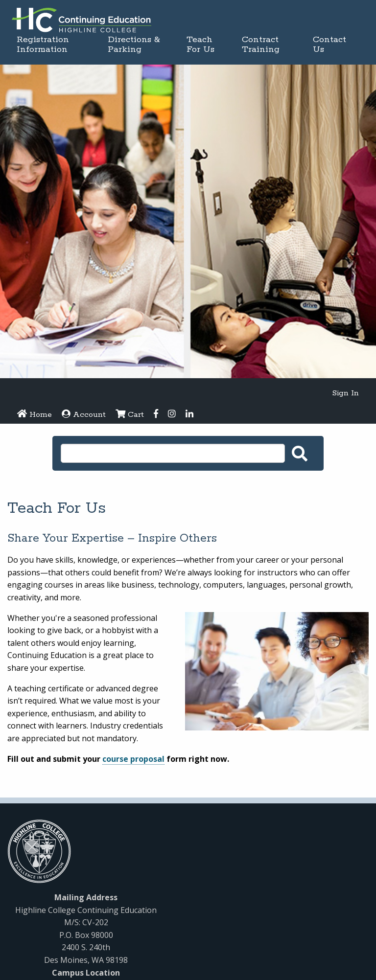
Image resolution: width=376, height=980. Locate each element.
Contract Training (261, 45)
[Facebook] (156, 415)
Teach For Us (200, 45)
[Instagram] (172, 415)
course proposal (133, 759)
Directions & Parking (134, 45)
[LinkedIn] (189, 415)
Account (84, 414)
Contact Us (329, 45)
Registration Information (43, 45)
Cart (130, 414)
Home (35, 414)
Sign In (346, 393)
